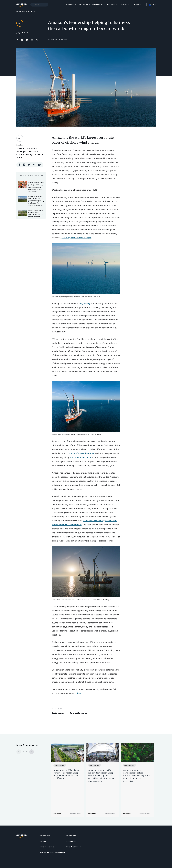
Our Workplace (98, 4)
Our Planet (124, 4)
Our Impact (111, 4)
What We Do (83, 4)
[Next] (32, 752)
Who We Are (70, 4)
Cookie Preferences (70, 856)
